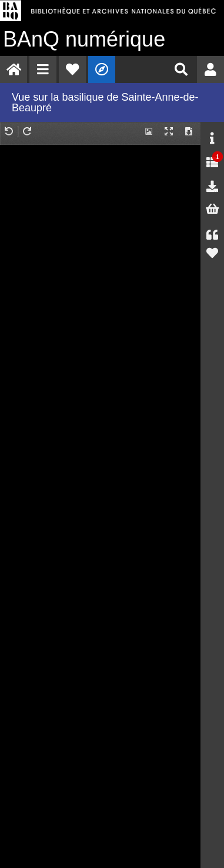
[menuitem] (14, 69)
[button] (43, 69)
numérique (84, 39)
